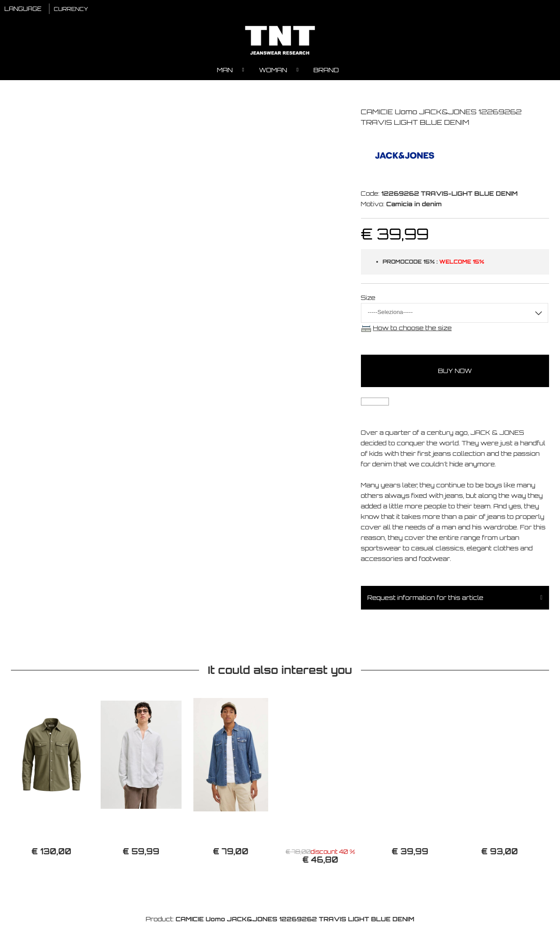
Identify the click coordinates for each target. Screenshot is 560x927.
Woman (273, 72)
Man (225, 72)
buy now (455, 373)
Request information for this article (425, 600)
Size (368, 300)
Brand (326, 72)
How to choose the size (412, 330)
